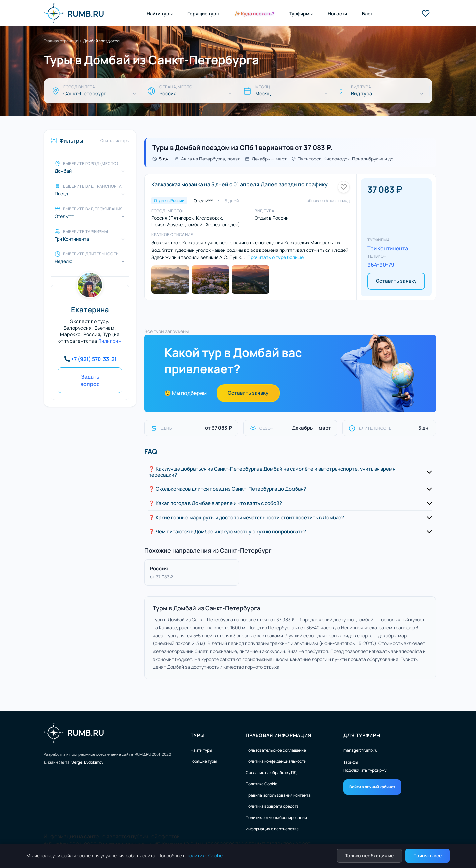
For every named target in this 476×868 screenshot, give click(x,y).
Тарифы (351, 762)
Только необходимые (369, 856)
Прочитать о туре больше (276, 257)
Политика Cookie (261, 784)
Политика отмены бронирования (276, 818)
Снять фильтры (115, 140)
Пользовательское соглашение (276, 750)
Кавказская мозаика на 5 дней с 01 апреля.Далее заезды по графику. (240, 184)
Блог (367, 13)
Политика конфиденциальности (276, 761)
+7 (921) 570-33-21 (94, 359)
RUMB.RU (74, 13)
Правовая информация (278, 735)
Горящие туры (203, 13)
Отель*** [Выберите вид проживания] (64, 216)
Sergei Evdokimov (87, 762)
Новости (337, 13)
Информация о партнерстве (272, 829)
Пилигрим (110, 341)
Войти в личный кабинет (372, 787)
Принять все (427, 856)
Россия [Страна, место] (168, 94)
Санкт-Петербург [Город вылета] (85, 94)
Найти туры (160, 13)
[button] (290, 472)
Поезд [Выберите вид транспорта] (61, 194)
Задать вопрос (90, 380)
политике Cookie (205, 856)
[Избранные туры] (426, 13)
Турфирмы (301, 13)
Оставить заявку (396, 281)
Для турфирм (362, 735)
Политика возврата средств (272, 806)
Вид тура (361, 94)
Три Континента (388, 248)
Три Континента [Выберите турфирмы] (72, 239)
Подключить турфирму (365, 770)
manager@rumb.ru (360, 750)
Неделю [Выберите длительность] (63, 261)
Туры (198, 735)
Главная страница (61, 41)
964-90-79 (381, 265)
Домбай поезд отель (102, 41)
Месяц (263, 94)
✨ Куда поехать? (254, 13)
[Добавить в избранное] (344, 187)
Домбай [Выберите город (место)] (63, 171)
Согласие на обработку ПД (271, 773)
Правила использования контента (278, 795)
